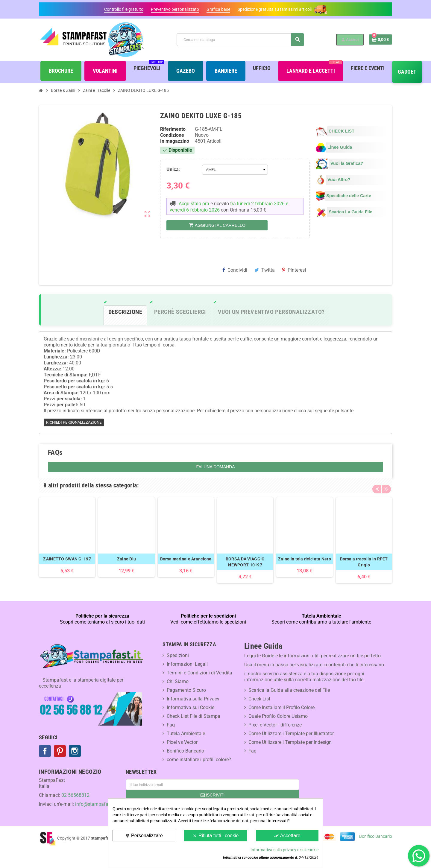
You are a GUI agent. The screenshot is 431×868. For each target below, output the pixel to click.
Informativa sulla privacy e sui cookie (284, 850)
